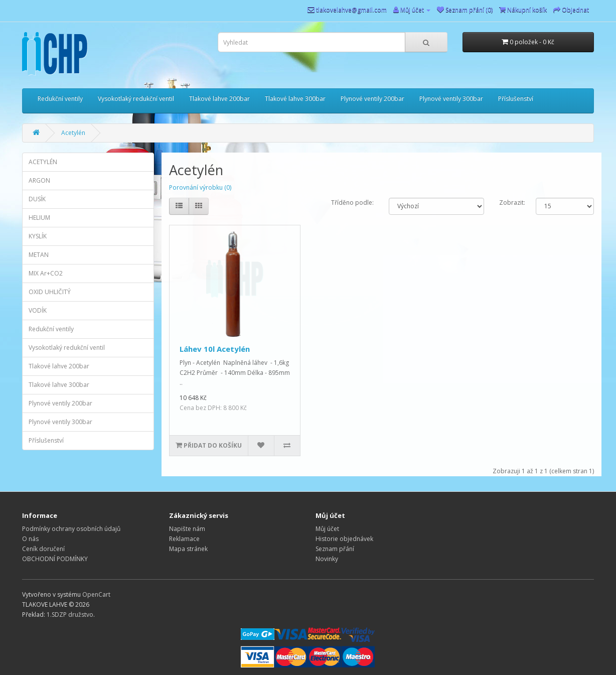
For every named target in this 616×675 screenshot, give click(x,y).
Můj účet (327, 529)
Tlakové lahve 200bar (219, 99)
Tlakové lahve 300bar (295, 99)
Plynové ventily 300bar (451, 99)
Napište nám (187, 529)
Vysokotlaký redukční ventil (136, 99)
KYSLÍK (38, 236)
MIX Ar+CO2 (46, 273)
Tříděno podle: (352, 202)
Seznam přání (335, 549)
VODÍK (38, 310)
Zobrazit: (510, 202)
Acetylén (73, 133)
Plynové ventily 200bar (372, 99)
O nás (30, 539)
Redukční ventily (60, 99)
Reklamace (184, 539)
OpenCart (96, 594)
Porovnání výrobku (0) (200, 187)
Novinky (327, 559)
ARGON (39, 180)
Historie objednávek (344, 539)
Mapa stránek (188, 549)
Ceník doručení (43, 549)
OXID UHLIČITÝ (50, 292)
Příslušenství (516, 99)
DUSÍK (37, 199)
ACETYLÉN (43, 162)
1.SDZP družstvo (70, 615)
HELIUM (39, 218)
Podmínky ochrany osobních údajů (71, 529)
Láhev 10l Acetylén (215, 349)
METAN (39, 255)
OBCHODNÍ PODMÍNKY (55, 559)
